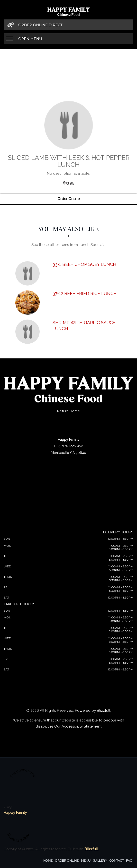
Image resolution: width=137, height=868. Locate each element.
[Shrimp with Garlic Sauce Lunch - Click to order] (29, 332)
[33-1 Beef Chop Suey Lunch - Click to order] (29, 273)
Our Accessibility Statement (78, 726)
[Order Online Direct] (68, 25)
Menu (86, 861)
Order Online (68, 199)
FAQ (129, 861)
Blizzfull (104, 711)
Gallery (100, 861)
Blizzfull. (91, 849)
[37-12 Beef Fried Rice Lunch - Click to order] (29, 303)
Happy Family (15, 813)
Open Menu (30, 39)
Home (48, 861)
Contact (117, 861)
